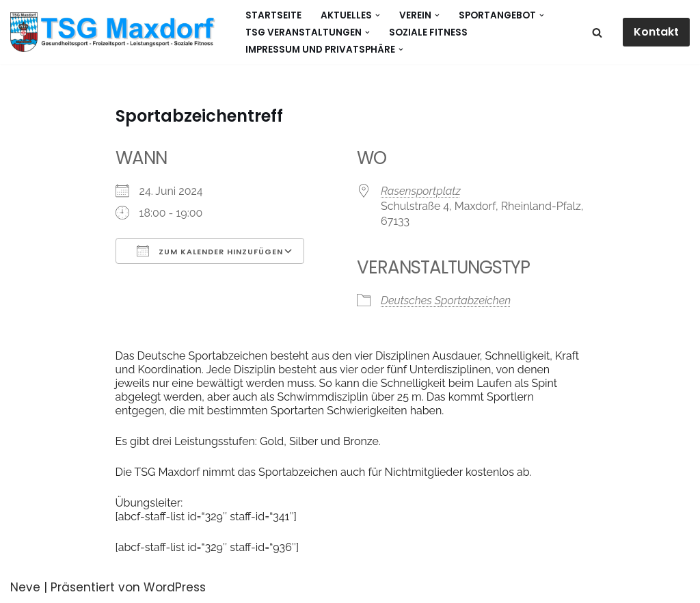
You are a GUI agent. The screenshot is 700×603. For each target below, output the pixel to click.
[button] (378, 15)
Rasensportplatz (421, 191)
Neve (25, 587)
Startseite (273, 15)
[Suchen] (597, 32)
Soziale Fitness (428, 32)
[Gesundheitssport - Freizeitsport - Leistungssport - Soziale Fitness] (116, 32)
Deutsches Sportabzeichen (446, 300)
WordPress (175, 587)
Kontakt (656, 32)
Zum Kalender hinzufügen (210, 251)
